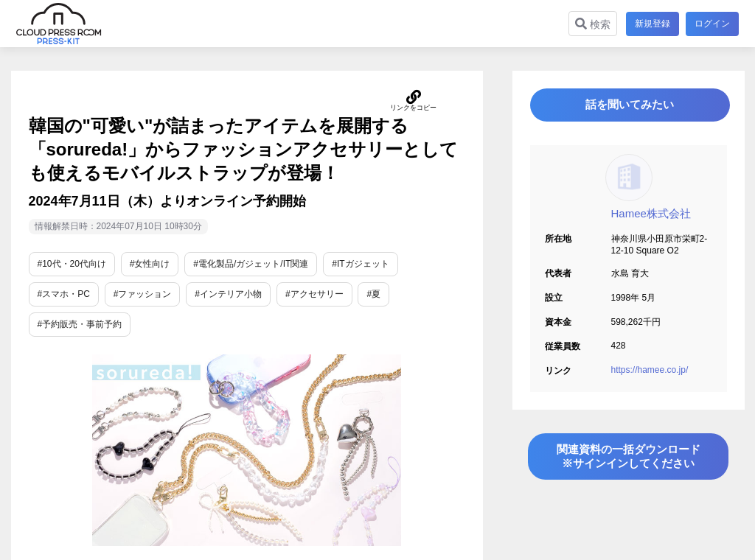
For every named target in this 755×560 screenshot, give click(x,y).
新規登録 (650, 24)
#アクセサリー (314, 294)
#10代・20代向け (72, 264)
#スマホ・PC (64, 294)
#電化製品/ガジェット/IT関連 (251, 264)
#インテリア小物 (228, 294)
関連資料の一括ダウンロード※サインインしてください (628, 466)
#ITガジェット (360, 264)
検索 (591, 24)
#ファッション (143, 294)
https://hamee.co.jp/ (650, 376)
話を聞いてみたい (628, 108)
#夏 (373, 294)
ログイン (712, 24)
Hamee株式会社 (651, 219)
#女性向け (150, 264)
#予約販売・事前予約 (80, 324)
